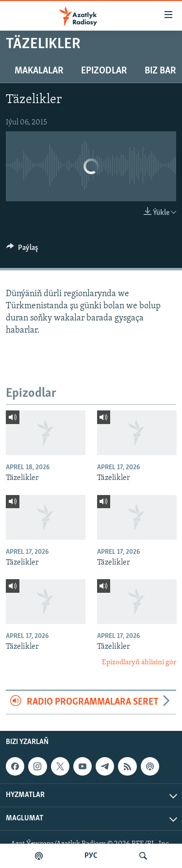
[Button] (22, 250)
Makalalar (39, 71)
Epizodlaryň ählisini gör (139, 663)
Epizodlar (104, 71)
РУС (91, 856)
